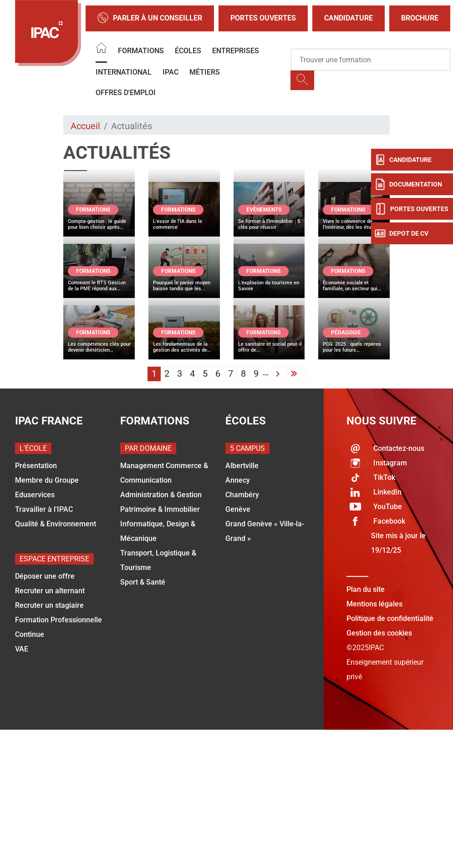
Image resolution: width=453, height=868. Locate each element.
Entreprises (236, 51)
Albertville (242, 466)
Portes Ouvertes (263, 18)
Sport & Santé (143, 582)
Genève (238, 509)
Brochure (420, 18)
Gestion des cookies (379, 633)
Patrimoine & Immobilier (160, 509)
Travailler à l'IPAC (44, 509)
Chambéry (242, 495)
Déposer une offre (45, 576)
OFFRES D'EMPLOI (126, 93)
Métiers (205, 72)
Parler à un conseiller (150, 18)
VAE (22, 649)
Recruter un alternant (50, 591)
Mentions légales (374, 604)
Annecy (238, 480)
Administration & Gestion (161, 495)
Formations (141, 51)
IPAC (171, 72)
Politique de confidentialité (390, 618)
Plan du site (366, 589)
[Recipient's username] (371, 60)
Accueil (85, 126)
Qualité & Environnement (56, 524)
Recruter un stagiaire (49, 605)
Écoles (188, 51)
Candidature (349, 18)
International (124, 72)
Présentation (36, 466)
